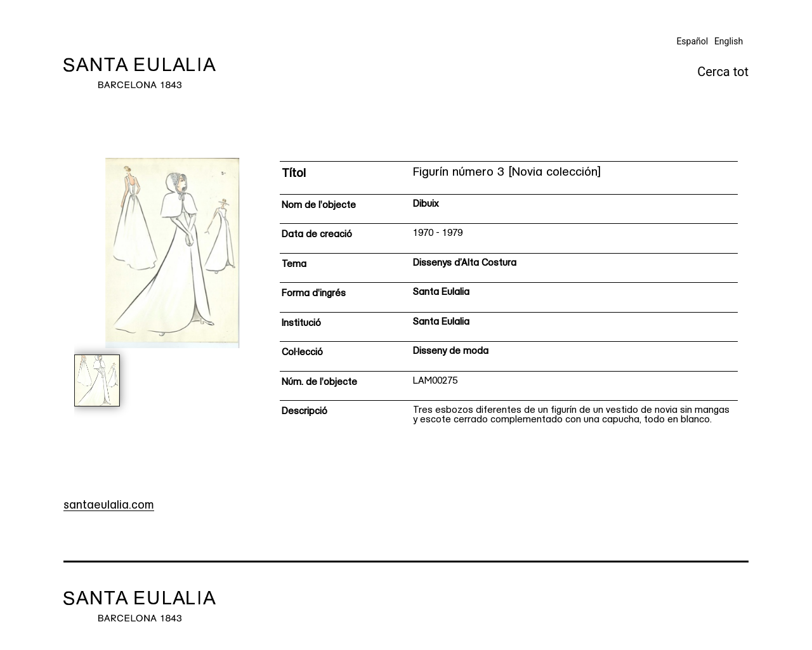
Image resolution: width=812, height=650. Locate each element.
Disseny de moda (451, 352)
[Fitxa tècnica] (509, 297)
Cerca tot (723, 72)
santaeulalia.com (109, 506)
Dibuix (426, 205)
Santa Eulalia (441, 293)
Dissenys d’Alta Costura (465, 263)
